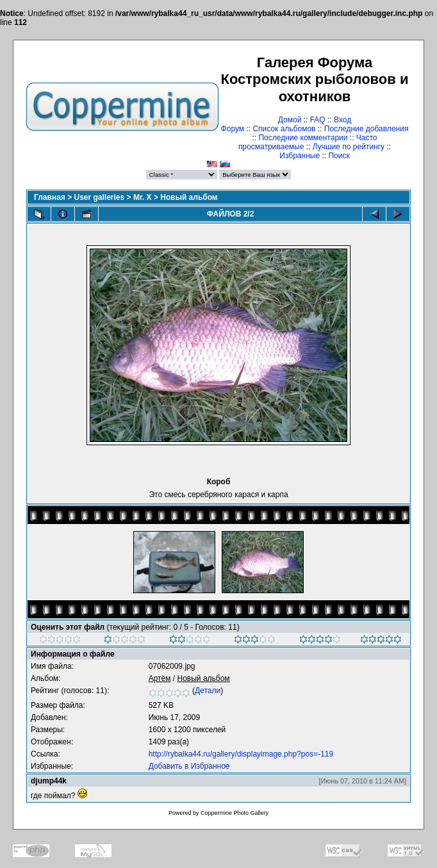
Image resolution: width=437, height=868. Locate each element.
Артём (160, 678)
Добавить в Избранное (189, 766)
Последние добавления (367, 129)
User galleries (100, 197)
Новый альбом (189, 197)
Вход (342, 120)
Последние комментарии (303, 138)
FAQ (318, 120)
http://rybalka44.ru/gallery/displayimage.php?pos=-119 (241, 754)
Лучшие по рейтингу (349, 147)
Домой (290, 120)
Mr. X (143, 197)
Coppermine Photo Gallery (235, 813)
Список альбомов (284, 129)
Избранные (300, 156)
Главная (50, 197)
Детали (208, 691)
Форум (233, 129)
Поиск (339, 156)
